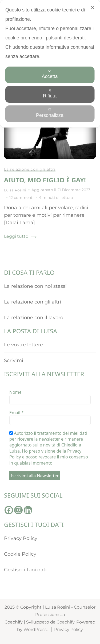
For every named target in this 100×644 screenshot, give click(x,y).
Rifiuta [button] (50, 94)
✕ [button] (93, 8)
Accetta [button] (50, 74)
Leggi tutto (16, 236)
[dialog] (50, 64)
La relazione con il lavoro (34, 318)
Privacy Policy (21, 538)
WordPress (35, 629)
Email (17, 413)
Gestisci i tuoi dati (25, 570)
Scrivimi (14, 360)
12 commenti (21, 198)
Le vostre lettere (23, 345)
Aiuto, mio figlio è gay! (45, 180)
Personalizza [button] (50, 113)
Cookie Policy (20, 554)
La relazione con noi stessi (35, 286)
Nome (15, 392)
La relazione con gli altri (30, 169)
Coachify (65, 622)
